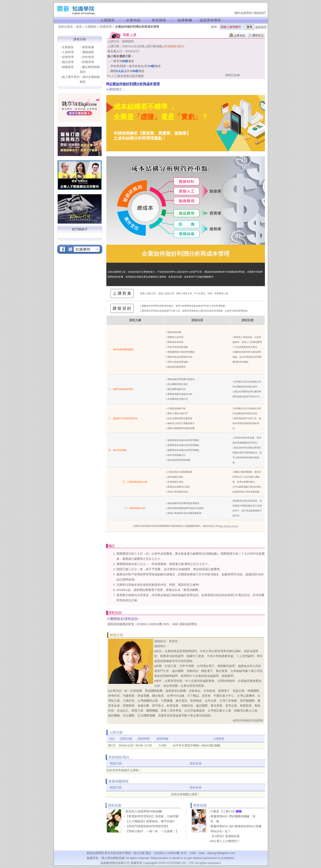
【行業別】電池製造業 (225, 836)
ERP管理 (88, 57)
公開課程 (108, 20)
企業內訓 (133, 20)
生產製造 (68, 47)
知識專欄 (185, 20)
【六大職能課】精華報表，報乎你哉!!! (150, 821)
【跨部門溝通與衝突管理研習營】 (148, 826)
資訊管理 (68, 62)
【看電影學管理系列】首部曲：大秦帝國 (152, 816)
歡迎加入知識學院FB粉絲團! (144, 811)
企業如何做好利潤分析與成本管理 (137, 27)
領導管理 (68, 57)
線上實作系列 (71, 77)
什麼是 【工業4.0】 (226, 811)
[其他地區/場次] (174, 46)
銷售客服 (88, 47)
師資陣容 (159, 20)
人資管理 (68, 52)
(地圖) (217, 745)
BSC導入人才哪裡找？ (225, 841)
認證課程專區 (210, 20)
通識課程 (88, 52)
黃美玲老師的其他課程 (248, 720)
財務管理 (106, 27)
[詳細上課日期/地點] (150, 46)
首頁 (79, 27)
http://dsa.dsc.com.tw (229, 526)
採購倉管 (68, 67)
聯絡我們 (260, 13)
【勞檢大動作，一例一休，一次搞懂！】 (152, 831)
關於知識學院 (243, 13)
